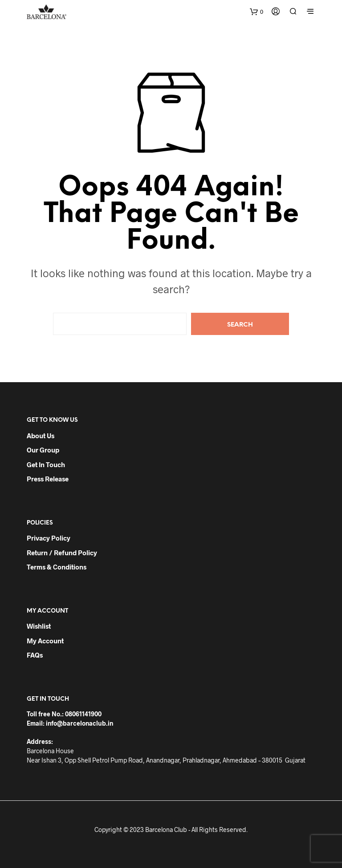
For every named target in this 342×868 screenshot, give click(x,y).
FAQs (35, 655)
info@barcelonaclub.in (79, 723)
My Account (45, 641)
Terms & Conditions (57, 567)
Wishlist (39, 626)
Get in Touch (46, 464)
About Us (41, 436)
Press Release (48, 479)
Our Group (43, 450)
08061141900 (83, 714)
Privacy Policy (49, 538)
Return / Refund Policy (62, 553)
